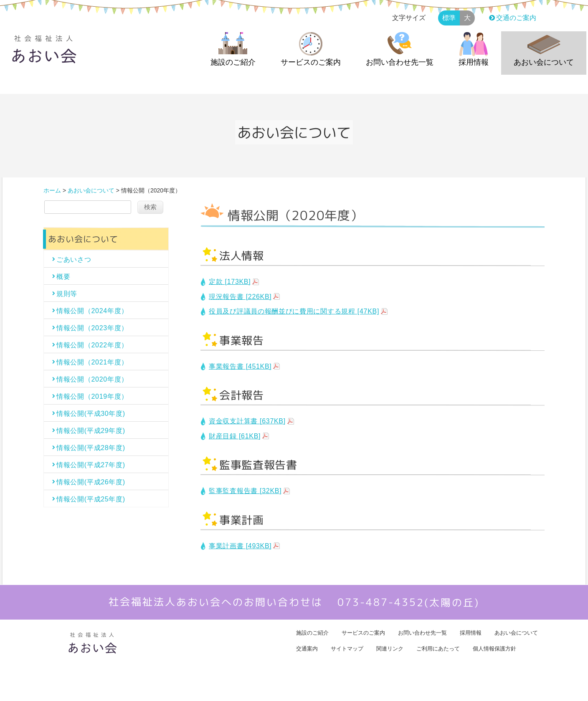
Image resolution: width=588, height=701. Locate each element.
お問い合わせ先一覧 (400, 62)
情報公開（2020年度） (92, 379)
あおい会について (544, 62)
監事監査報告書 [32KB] (245, 491)
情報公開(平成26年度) (91, 482)
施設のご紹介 (233, 62)
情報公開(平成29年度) (91, 431)
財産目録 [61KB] (235, 436)
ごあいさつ (74, 259)
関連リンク (390, 649)
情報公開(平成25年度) (91, 499)
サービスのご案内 (311, 62)
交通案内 (307, 649)
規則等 (67, 294)
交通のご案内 (512, 18)
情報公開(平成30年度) (91, 414)
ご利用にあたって (438, 649)
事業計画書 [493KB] (240, 546)
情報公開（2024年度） (92, 311)
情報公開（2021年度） (92, 362)
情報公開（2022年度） (92, 345)
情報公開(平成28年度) (91, 448)
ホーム (52, 190)
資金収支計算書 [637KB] (247, 421)
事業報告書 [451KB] (240, 366)
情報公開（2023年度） (92, 328)
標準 (449, 18)
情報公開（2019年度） (92, 396)
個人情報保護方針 (494, 649)
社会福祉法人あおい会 (286, 688)
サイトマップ (347, 649)
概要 (67, 277)
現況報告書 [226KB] (240, 297)
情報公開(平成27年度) (91, 465)
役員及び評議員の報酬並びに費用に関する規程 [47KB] (294, 311)
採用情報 (474, 62)
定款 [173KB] (230, 282)
